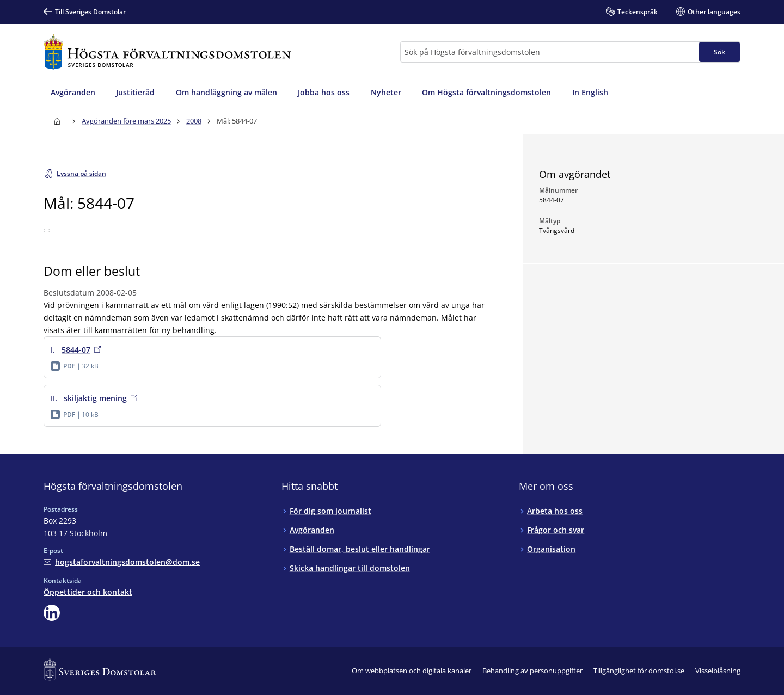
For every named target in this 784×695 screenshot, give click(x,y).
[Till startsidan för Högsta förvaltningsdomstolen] (167, 52)
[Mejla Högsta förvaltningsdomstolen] (122, 562)
